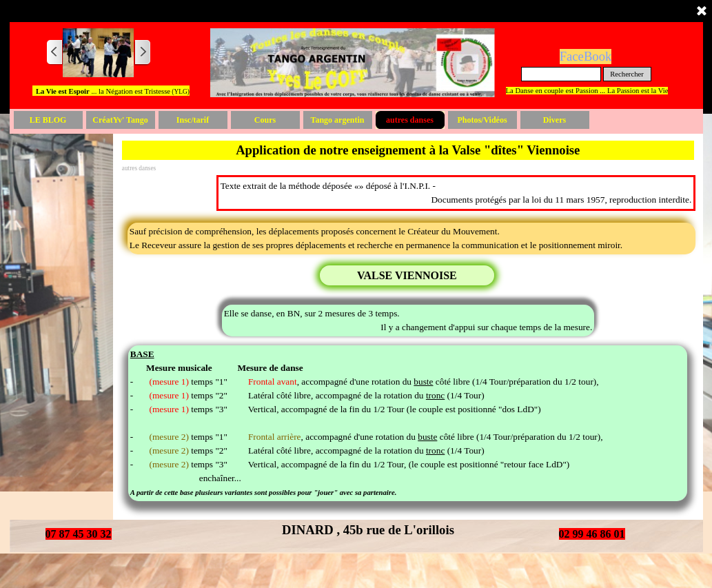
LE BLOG (48, 120)
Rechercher (627, 74)
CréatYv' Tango (120, 120)
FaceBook (586, 56)
